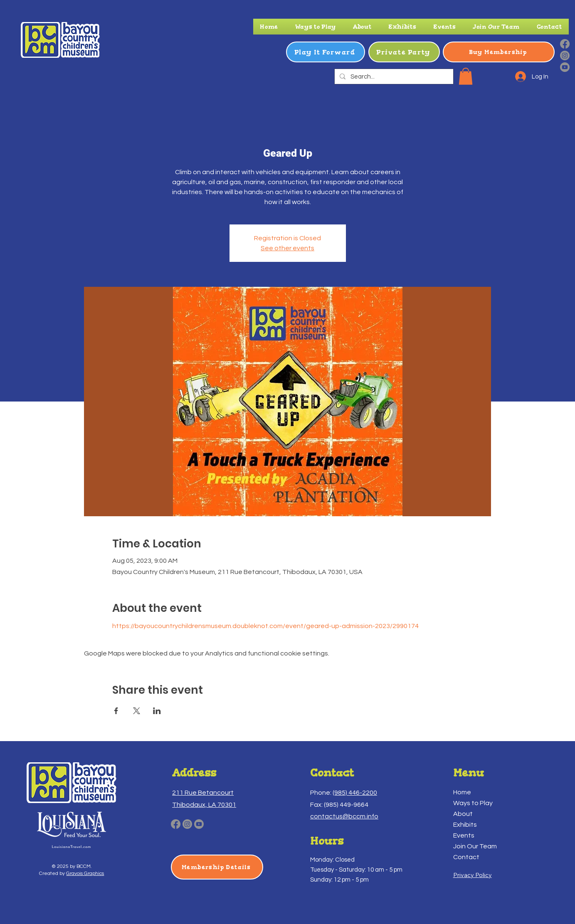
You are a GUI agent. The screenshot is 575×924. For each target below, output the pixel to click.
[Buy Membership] (499, 52)
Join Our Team (475, 846)
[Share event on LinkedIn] (157, 711)
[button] (315, 27)
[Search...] (393, 77)
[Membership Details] (217, 867)
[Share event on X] (137, 711)
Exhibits (465, 825)
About (463, 814)
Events (464, 835)
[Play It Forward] (326, 52)
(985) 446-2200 (355, 793)
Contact (466, 857)
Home (462, 792)
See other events (287, 248)
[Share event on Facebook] (116, 711)
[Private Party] (404, 52)
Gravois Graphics (85, 873)
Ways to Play (473, 803)
